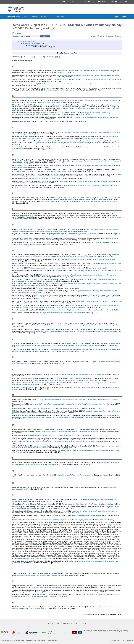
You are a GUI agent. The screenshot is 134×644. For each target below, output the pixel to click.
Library (88, 2)
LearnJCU (101, 2)
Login (116, 17)
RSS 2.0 (110, 36)
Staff (63, 2)
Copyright (52, 623)
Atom (94, 36)
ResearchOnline (13, 17)
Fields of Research (24, 42)
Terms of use (115, 640)
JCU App (75, 2)
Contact (114, 2)
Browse (44, 17)
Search (35, 17)
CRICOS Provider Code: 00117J (35, 640)
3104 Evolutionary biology (36, 45)
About (26, 17)
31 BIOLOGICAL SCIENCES (32, 44)
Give (126, 2)
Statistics (82, 623)
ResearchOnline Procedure (67, 623)
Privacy (123, 640)
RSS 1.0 (102, 36)
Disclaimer (130, 640)
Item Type (74, 53)
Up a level (18, 33)
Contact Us (60, 17)
